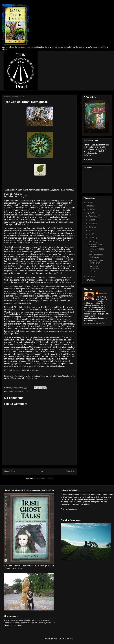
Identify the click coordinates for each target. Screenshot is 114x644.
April (91, 234)
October (92, 220)
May (91, 231)
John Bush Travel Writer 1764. (96, 262)
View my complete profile (94, 323)
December (93, 216)
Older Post (70, 471)
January (92, 241)
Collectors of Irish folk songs (96, 256)
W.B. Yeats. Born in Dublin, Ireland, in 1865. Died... (96, 248)
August (92, 223)
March (92, 238)
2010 (89, 280)
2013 (89, 209)
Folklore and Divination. (19, 391)
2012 (89, 213)
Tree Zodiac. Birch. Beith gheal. (94, 269)
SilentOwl (103, 293)
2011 (89, 276)
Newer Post (10, 471)
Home (40, 471)
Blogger (72, 639)
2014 (89, 206)
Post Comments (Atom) (45, 478)
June (91, 227)
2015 (89, 202)
